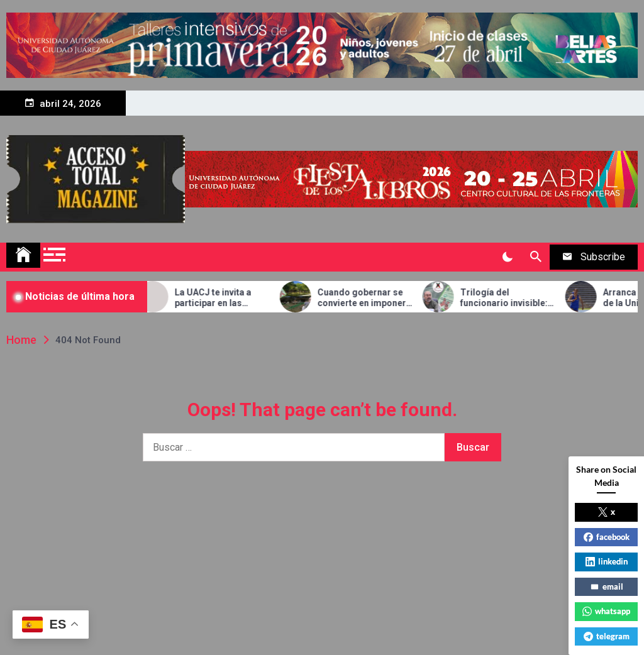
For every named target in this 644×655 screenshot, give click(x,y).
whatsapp (606, 611)
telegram (607, 636)
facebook (607, 537)
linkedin (607, 561)
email (607, 586)
